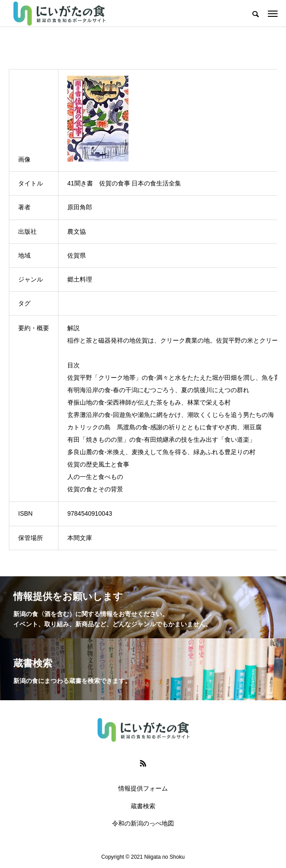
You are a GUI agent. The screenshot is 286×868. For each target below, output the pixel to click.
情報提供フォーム (143, 788)
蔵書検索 (143, 806)
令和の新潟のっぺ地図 (143, 823)
